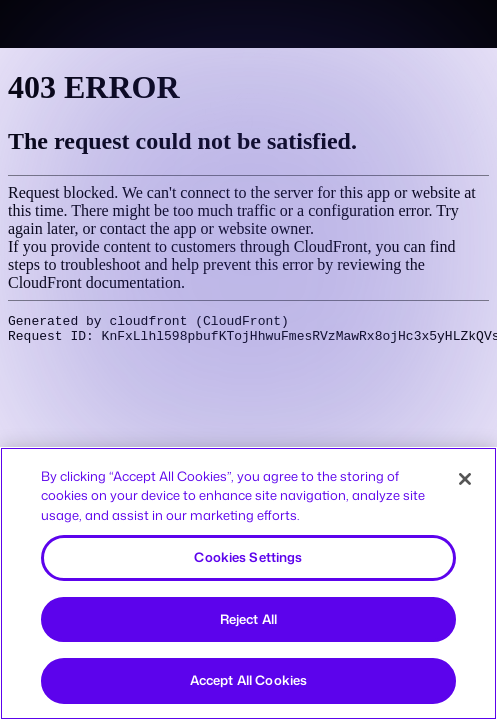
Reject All (248, 619)
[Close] (465, 479)
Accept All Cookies (248, 680)
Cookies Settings (248, 557)
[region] (248, 583)
